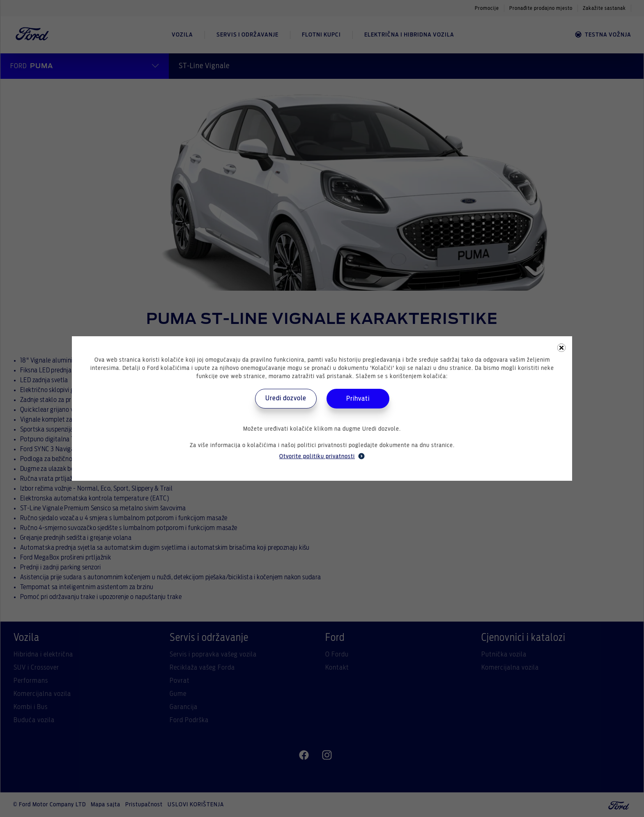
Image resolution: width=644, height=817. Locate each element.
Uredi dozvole (286, 398)
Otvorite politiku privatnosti (322, 456)
